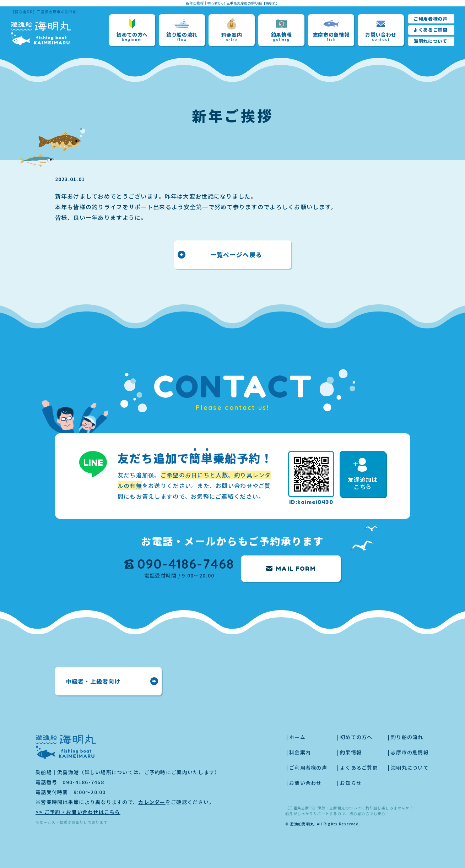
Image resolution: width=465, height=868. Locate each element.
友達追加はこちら (363, 474)
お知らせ (351, 783)
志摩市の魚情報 (331, 30)
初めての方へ (132, 30)
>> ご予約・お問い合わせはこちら (78, 812)
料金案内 (232, 30)
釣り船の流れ (182, 30)
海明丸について (431, 41)
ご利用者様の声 (431, 19)
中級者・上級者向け (93, 681)
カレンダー (152, 802)
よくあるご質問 (431, 30)
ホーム (297, 737)
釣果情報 (282, 30)
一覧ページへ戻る (236, 254)
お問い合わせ (381, 30)
